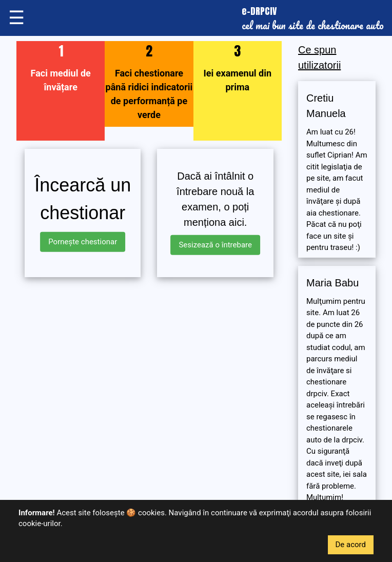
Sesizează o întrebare (215, 245)
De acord (351, 545)
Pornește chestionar (83, 242)
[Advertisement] (149, 357)
